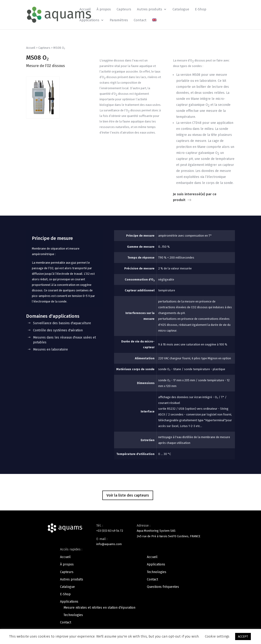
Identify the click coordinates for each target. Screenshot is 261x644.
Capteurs (124, 9)
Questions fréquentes (163, 587)
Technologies (73, 615)
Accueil (85, 9)
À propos (104, 9)
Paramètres (119, 20)
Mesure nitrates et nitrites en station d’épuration (99, 608)
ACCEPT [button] (243, 636)
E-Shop (201, 9)
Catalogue (181, 9)
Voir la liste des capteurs (128, 495)
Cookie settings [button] (217, 636)
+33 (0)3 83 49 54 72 (110, 531)
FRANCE (195, 536)
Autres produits (150, 9)
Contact (140, 20)
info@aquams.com (109, 544)
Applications (89, 20)
